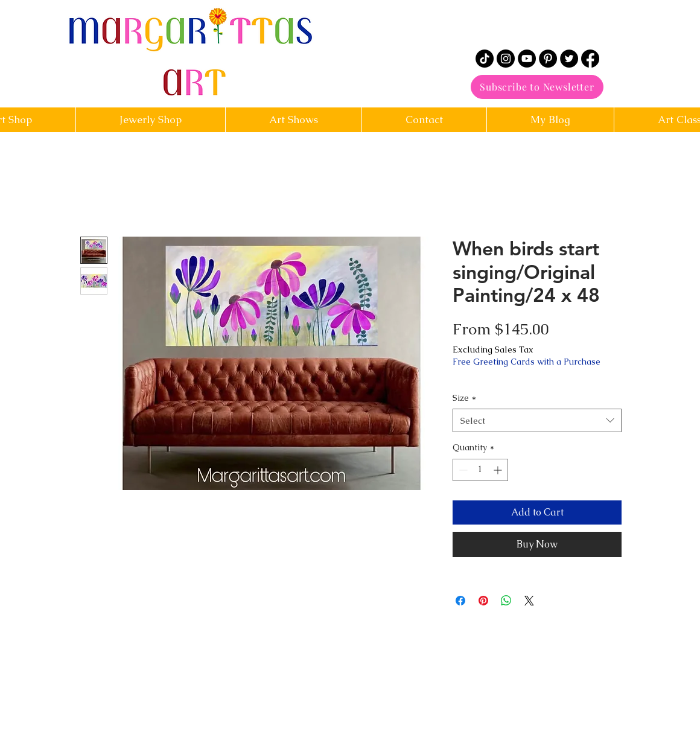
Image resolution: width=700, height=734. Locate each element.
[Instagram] (506, 59)
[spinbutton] (480, 470)
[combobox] (537, 420)
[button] (424, 120)
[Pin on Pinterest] (483, 601)
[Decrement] (462, 470)
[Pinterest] (548, 59)
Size (464, 398)
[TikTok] (485, 59)
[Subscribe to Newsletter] (537, 87)
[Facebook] (590, 59)
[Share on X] (529, 601)
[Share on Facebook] (460, 601)
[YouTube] (527, 59)
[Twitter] (569, 59)
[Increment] (499, 470)
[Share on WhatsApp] (506, 601)
